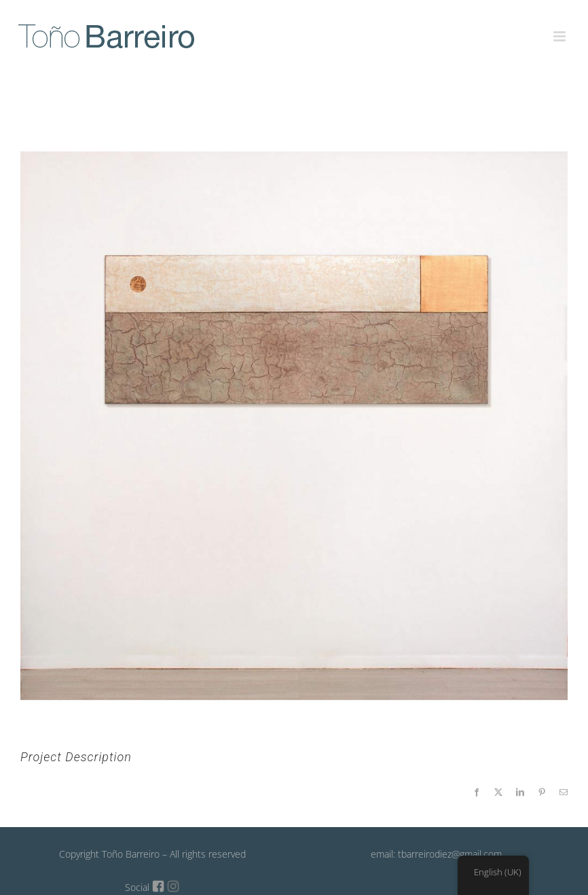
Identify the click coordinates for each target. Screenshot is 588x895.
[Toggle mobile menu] (561, 29)
